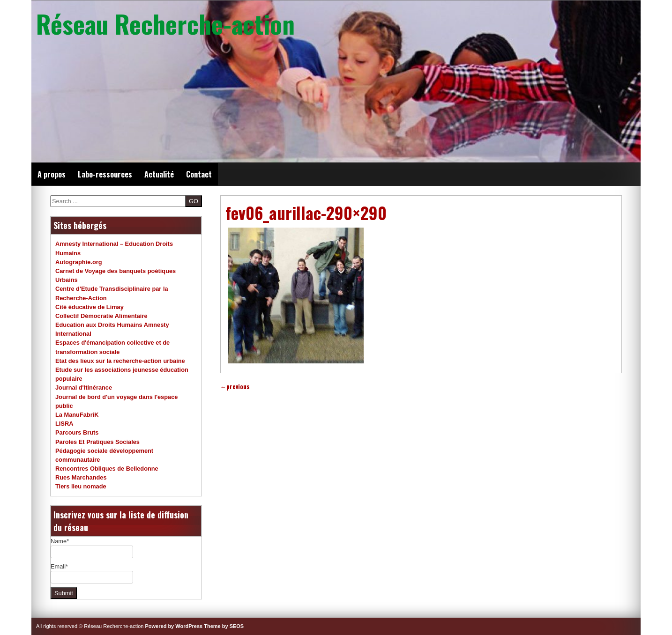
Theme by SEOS (224, 626)
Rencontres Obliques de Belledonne (107, 469)
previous (235, 387)
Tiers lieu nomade (81, 486)
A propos (52, 174)
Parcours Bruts (77, 432)
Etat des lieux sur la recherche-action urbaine (120, 361)
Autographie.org (79, 262)
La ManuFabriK (77, 415)
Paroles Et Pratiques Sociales (97, 442)
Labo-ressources (105, 174)
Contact (199, 174)
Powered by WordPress (174, 626)
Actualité (159, 174)
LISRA (64, 424)
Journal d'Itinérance (84, 388)
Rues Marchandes (81, 477)
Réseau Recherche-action (165, 23)
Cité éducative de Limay (90, 307)
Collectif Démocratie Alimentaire (101, 316)
